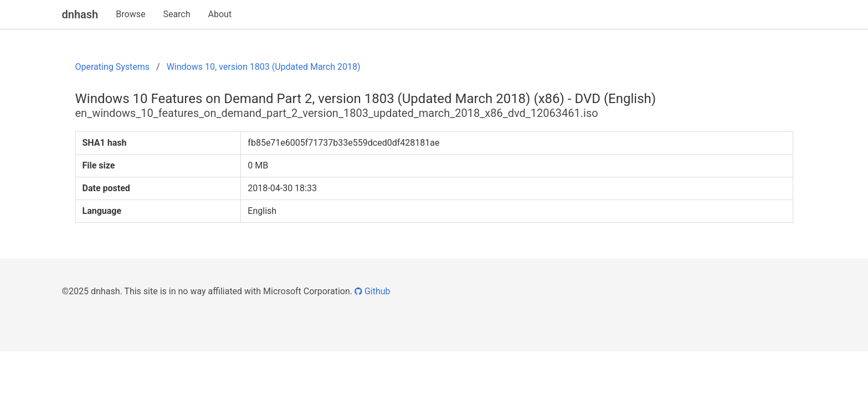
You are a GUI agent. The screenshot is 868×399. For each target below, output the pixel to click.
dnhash (80, 14)
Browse (130, 14)
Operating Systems (113, 67)
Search (176, 14)
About (220, 14)
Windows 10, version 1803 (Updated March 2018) (264, 67)
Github (373, 291)
